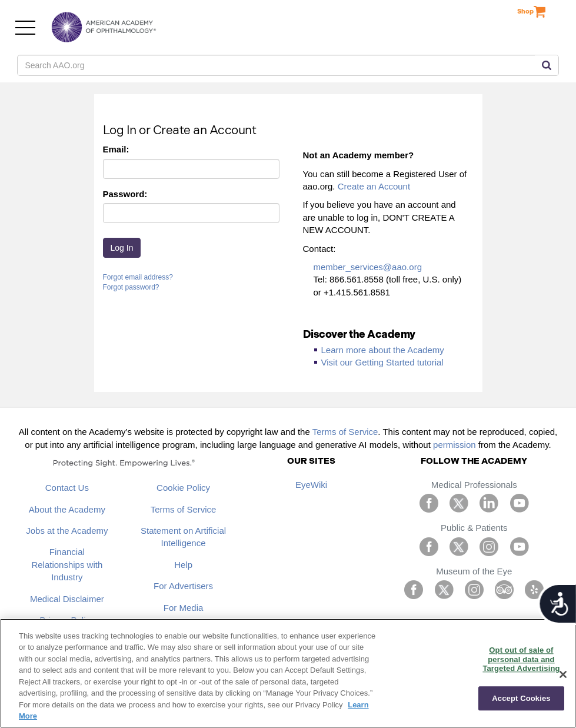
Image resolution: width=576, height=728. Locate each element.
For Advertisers (183, 586)
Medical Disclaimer (67, 599)
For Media (184, 608)
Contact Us (67, 488)
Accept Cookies (521, 698)
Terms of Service (345, 432)
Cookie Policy (183, 488)
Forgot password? (131, 287)
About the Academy (67, 509)
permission (455, 445)
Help (183, 565)
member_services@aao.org (368, 267)
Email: (116, 149)
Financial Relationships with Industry (67, 564)
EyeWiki (311, 485)
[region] (288, 673)
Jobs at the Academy (67, 531)
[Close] (563, 674)
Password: (125, 194)
